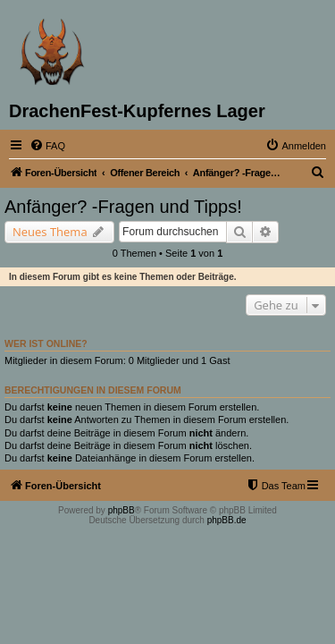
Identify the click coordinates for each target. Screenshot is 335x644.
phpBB (121, 510)
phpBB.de (227, 520)
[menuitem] (47, 146)
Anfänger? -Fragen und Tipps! (123, 207)
